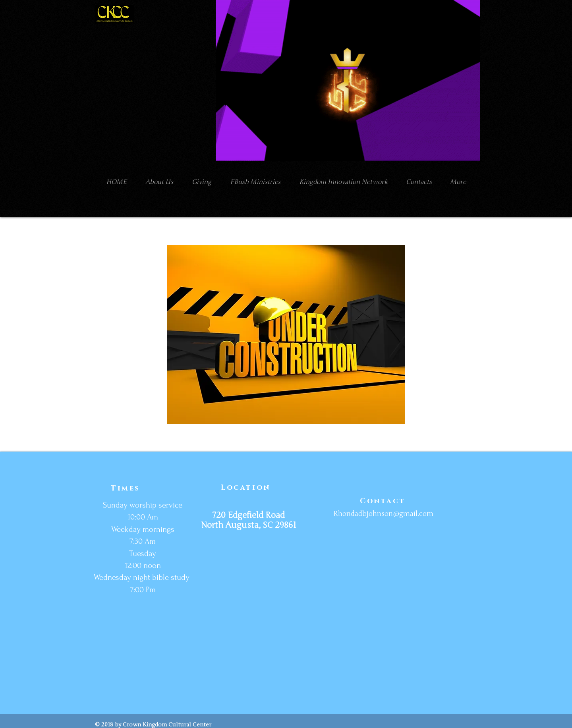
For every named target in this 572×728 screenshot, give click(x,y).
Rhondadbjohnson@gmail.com (383, 514)
